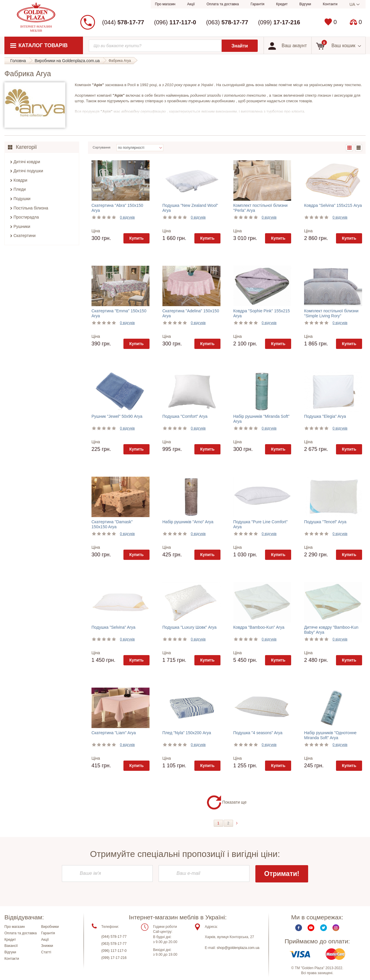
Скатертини (24, 236)
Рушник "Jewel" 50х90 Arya (117, 416)
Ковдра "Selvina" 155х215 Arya (333, 205)
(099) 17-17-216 (114, 958)
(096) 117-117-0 (114, 951)
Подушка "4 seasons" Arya (258, 733)
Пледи (20, 189)
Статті (46, 952)
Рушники (22, 226)
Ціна (96, 231)
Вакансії (11, 946)
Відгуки (305, 4)
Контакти (330, 4)
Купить (136, 238)
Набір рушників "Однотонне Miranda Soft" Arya (330, 735)
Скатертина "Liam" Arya (114, 733)
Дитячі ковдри (27, 162)
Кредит (282, 4)
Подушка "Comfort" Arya (185, 416)
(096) (175, 22)
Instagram (336, 928)
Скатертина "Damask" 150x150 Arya (112, 524)
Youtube (311, 928)
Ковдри (20, 180)
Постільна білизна (31, 208)
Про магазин (165, 4)
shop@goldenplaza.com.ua (238, 948)
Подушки (22, 199)
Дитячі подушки (28, 171)
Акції (191, 4)
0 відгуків (127, 217)
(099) (279, 22)
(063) (227, 22)
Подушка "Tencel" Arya (325, 522)
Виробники (50, 927)
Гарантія (258, 4)
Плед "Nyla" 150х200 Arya (187, 733)
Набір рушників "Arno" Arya (188, 522)
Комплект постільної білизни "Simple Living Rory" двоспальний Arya (331, 316)
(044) (123, 22)
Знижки (47, 946)
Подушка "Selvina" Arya (113, 627)
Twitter (324, 928)
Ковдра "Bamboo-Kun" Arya (259, 627)
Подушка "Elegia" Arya (325, 416)
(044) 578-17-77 (114, 937)
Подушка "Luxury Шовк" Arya (190, 627)
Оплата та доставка (223, 4)
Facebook (299, 928)
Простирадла (26, 217)
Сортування (102, 147)
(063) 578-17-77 (114, 944)
